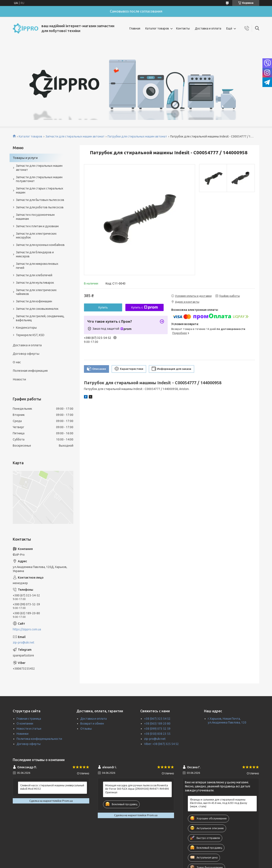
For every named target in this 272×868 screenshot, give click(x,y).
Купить (103, 307)
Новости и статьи (29, 729)
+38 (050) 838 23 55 (157, 734)
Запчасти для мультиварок (35, 283)
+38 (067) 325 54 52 (157, 719)
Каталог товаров (157, 28)
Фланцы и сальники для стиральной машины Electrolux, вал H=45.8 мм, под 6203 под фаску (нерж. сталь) (219, 803)
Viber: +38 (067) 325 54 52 (161, 744)
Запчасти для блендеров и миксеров (35, 254)
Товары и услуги (25, 158)
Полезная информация (30, 371)
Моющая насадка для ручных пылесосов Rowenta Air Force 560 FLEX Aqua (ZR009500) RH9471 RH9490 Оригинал (137, 789)
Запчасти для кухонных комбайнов (40, 245)
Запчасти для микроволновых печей (37, 266)
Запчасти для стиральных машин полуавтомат (39, 179)
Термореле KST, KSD (30, 335)
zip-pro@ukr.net (23, 642)
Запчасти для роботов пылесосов (40, 207)
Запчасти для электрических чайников (36, 292)
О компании (25, 724)
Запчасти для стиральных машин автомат (75, 136)
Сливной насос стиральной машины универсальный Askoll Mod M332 (52, 787)
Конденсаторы (26, 328)
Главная (135, 28)
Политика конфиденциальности (39, 739)
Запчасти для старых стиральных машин (40, 190)
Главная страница (29, 719)
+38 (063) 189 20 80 (157, 724)
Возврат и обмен (92, 724)
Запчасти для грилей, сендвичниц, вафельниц (40, 318)
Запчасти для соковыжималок (37, 309)
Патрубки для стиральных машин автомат (137, 136)
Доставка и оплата (208, 28)
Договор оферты (26, 354)
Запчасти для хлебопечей (34, 275)
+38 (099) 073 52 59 (157, 729)
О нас (17, 362)
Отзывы (86, 729)
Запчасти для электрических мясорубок (36, 236)
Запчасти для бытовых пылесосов (40, 200)
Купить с (144, 307)
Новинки (23, 734)
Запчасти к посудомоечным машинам (35, 217)
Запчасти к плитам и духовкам (37, 226)
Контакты (183, 28)
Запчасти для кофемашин (34, 301)
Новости (19, 379)
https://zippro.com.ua (27, 629)
